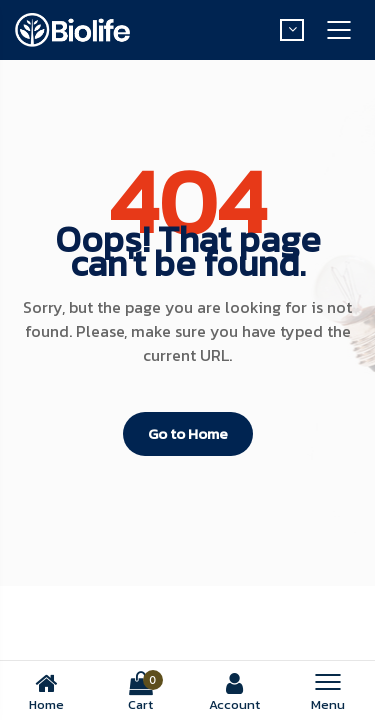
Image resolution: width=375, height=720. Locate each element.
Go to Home (188, 433)
